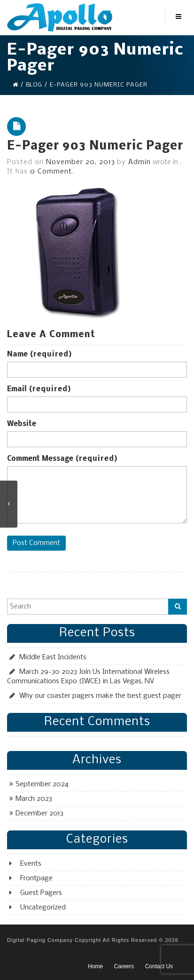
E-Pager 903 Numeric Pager (95, 146)
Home (95, 966)
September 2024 (42, 784)
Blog (34, 85)
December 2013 (39, 814)
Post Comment (36, 543)
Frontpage (36, 878)
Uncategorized (43, 908)
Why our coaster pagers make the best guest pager (100, 696)
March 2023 (34, 799)
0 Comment (51, 172)
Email (39, 389)
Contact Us (159, 966)
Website (22, 424)
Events (31, 864)
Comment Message (62, 459)
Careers (124, 966)
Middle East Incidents (53, 657)
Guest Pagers (41, 893)
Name (39, 355)
